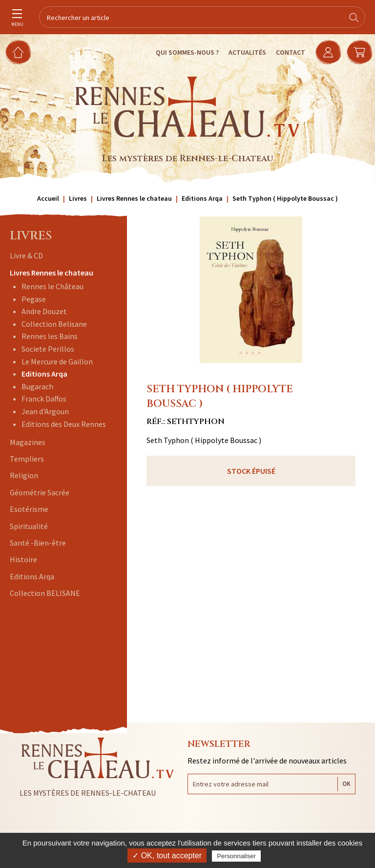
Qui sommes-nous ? (187, 52)
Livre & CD (26, 255)
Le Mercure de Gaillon (57, 361)
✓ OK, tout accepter (167, 856)
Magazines (28, 442)
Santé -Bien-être (38, 543)
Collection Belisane (54, 324)
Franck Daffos (44, 399)
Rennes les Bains (50, 336)
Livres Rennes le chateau (52, 273)
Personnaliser (236, 856)
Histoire (23, 559)
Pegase (34, 299)
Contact (291, 52)
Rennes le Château (52, 286)
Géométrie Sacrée (40, 492)
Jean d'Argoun (45, 411)
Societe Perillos (48, 349)
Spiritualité (29, 526)
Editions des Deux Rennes (64, 424)
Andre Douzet (44, 311)
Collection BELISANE (45, 593)
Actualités (247, 52)
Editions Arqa (44, 374)
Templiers (27, 459)
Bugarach (37, 386)
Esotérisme (29, 509)
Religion (24, 475)
